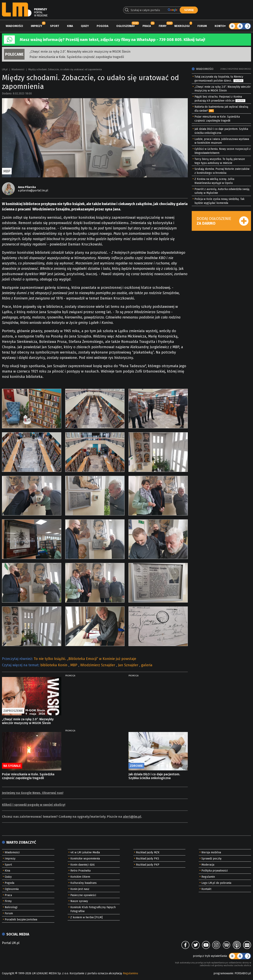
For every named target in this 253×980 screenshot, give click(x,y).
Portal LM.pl (11, 943)
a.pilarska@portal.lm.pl (33, 191)
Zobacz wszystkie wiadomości (236, 69)
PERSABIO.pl (243, 973)
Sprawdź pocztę (211, 859)
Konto (219, 26)
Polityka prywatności (215, 871)
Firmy (163, 26)
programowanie (223, 973)
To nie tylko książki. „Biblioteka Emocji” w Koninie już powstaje (85, 659)
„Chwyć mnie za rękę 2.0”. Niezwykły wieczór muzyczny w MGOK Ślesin (80, 52)
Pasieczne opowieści (83, 895)
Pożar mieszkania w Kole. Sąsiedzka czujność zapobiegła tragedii (77, 57)
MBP (74, 665)
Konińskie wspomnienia (85, 859)
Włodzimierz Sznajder (98, 665)
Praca (147, 26)
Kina (70, 26)
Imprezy (36, 26)
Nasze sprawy (79, 901)
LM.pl (5, 69)
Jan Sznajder (129, 665)
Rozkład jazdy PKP (148, 865)
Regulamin (208, 877)
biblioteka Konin (54, 665)
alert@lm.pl (132, 817)
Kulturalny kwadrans (84, 883)
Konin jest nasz (80, 889)
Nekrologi (182, 26)
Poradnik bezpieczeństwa (21, 920)
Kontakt (206, 889)
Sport (55, 26)
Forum (202, 26)
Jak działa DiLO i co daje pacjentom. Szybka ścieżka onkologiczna (154, 776)
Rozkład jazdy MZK (148, 852)
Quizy (85, 26)
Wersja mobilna (211, 852)
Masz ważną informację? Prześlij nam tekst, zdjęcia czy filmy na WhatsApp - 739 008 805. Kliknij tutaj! (112, 40)
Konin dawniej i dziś (83, 865)
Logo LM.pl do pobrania (216, 883)
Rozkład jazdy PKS (148, 859)
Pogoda (102, 26)
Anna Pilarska (27, 187)
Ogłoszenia (125, 26)
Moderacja (208, 865)
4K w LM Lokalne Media (85, 852)
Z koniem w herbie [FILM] (86, 917)
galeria (147, 665)
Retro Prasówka (80, 871)
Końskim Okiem (80, 877)
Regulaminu (130, 973)
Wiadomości (14, 26)
